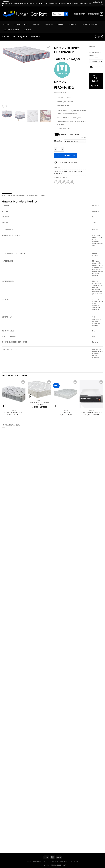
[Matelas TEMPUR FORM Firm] (91, 394)
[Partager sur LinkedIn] (72, 182)
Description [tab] (7, 196)
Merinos (36, 37)
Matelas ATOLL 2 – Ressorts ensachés (39, 404)
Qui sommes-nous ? (21, 24)
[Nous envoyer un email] (102, 5)
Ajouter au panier (66, 155)
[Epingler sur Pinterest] (68, 182)
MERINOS (64, 177)
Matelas (37, 24)
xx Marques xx (21, 37)
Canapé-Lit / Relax (89, 24)
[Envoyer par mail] (64, 182)
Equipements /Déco (12, 30)
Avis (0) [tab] (44, 196)
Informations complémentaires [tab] (26, 196)
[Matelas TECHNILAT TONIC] (14, 394)
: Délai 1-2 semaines (69, 134)
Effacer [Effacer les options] (83, 138)
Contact (27, 30)
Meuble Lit (73, 24)
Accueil (6, 24)
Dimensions (58, 141)
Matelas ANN (65, 412)
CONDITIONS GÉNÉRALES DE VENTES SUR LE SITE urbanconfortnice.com (53, 862)
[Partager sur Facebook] (56, 182)
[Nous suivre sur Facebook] (100, 5)
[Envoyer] (66, 14)
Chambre (61, 24)
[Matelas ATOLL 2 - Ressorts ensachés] (39, 389)
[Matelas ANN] (66, 394)
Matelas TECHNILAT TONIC (14, 412)
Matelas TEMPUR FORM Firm (91, 412)
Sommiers (49, 24)
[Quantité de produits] (59, 149)
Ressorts (77, 171)
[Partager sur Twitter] (60, 182)
